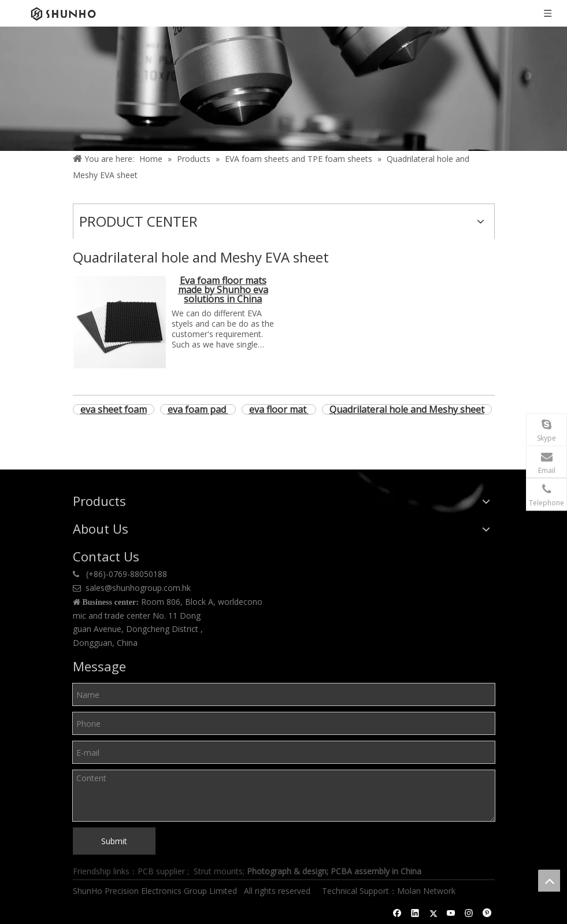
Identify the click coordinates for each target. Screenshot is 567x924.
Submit (114, 841)
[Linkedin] (415, 913)
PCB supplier (161, 871)
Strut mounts (218, 871)
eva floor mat (279, 409)
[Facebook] (397, 913)
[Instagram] (469, 913)
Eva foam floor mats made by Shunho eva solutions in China (223, 291)
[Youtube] (451, 913)
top (549, 881)
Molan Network (427, 891)
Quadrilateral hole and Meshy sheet (407, 409)
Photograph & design (287, 871)
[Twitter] (433, 913)
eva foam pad (198, 409)
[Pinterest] (487, 913)
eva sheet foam (114, 409)
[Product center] (283, 89)
